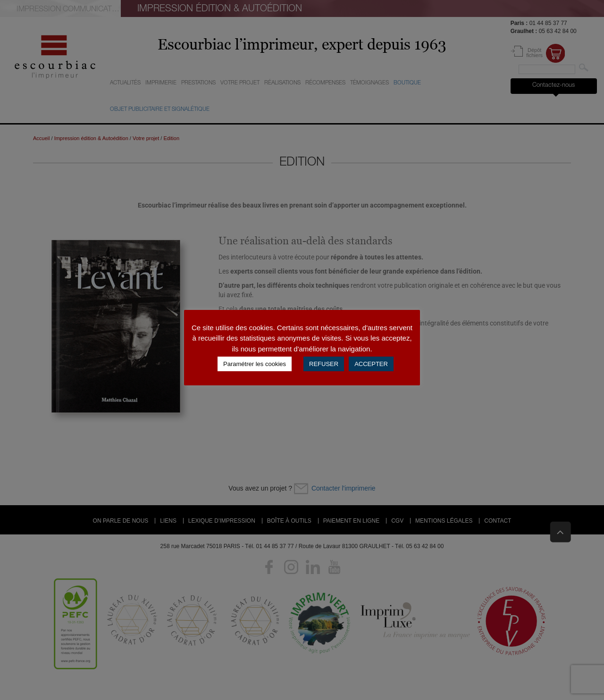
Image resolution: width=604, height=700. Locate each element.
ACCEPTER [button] (371, 364)
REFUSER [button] (324, 364)
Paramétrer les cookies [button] (255, 364)
